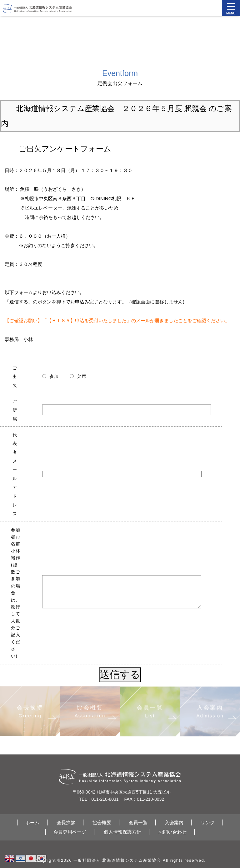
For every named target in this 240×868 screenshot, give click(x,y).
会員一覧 (138, 822)
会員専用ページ (70, 832)
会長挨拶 (66, 822)
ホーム (32, 822)
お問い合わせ (172, 832)
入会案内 (174, 822)
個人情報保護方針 (122, 832)
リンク (208, 822)
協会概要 (102, 822)
